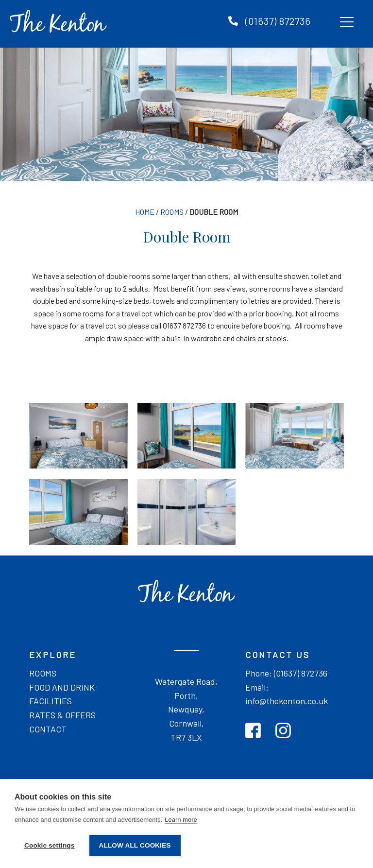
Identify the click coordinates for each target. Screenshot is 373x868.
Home (145, 212)
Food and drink (62, 687)
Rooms (172, 212)
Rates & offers (62, 715)
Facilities (51, 701)
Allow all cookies (135, 845)
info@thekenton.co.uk (287, 701)
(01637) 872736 (278, 21)
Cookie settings (50, 845)
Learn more (181, 820)
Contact (48, 729)
